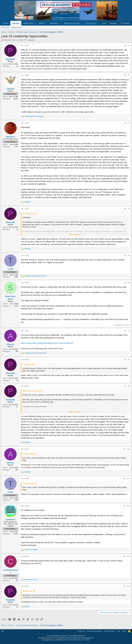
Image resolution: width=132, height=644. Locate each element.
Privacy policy (110, 631)
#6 (128, 283)
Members (54, 23)
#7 (128, 331)
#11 (128, 479)
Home (6, 23)
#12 (128, 506)
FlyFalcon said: (28, 214)
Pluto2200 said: (28, 454)
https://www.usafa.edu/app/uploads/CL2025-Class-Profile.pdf (47, 343)
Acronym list (91, 23)
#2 (128, 75)
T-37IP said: (27, 365)
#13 (128, 556)
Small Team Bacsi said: (31, 391)
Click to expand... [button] (75, 234)
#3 (128, 123)
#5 (128, 255)
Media (42, 23)
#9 (128, 386)
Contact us (81, 631)
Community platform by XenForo (66, 636)
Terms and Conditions (83, 640)
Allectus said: (27, 591)
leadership (31, 40)
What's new (28, 23)
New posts (5, 27)
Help (118, 631)
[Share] (125, 46)
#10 (128, 449)
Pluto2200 (7, 40)
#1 (128, 45)
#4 (128, 209)
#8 (128, 360)
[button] (35, 23)
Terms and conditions (95, 631)
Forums (16, 23)
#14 (128, 586)
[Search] (125, 23)
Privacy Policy (69, 640)
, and (36, 276)
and (34, 116)
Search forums (17, 27)
